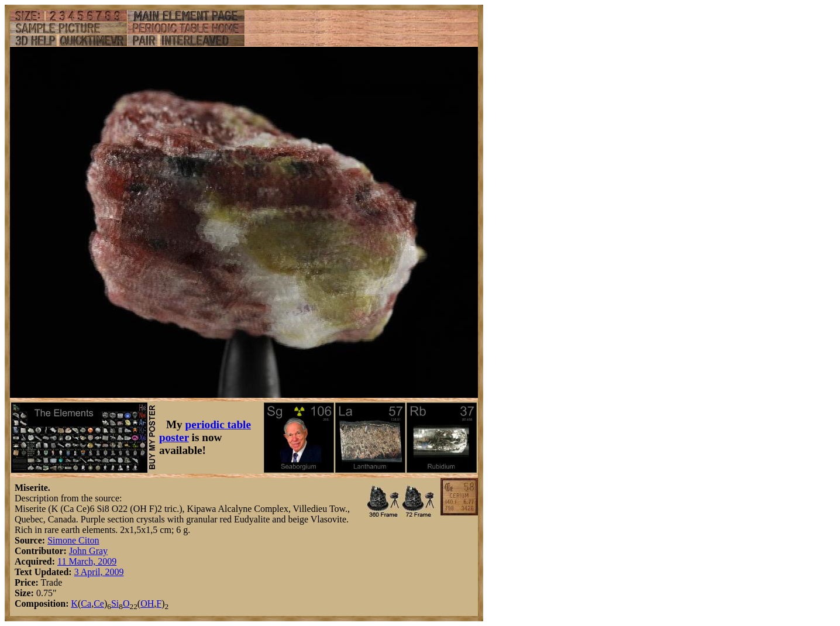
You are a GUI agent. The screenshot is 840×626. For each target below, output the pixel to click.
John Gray (88, 551)
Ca (86, 603)
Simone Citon (73, 540)
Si (115, 603)
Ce (99, 603)
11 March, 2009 (87, 561)
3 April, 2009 (99, 572)
